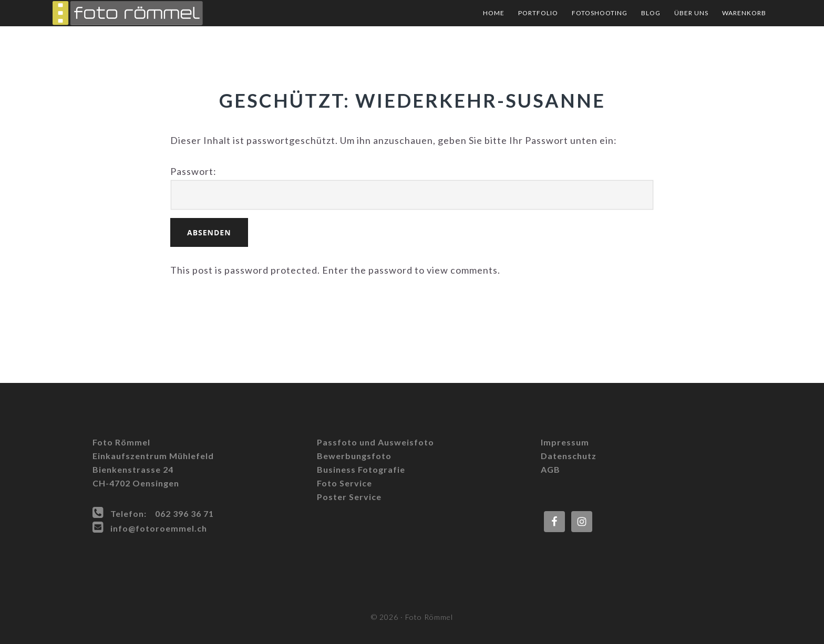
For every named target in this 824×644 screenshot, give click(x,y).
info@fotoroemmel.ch (159, 528)
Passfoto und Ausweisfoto (375, 442)
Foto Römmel (158, 13)
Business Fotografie (361, 469)
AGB (550, 469)
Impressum (565, 442)
